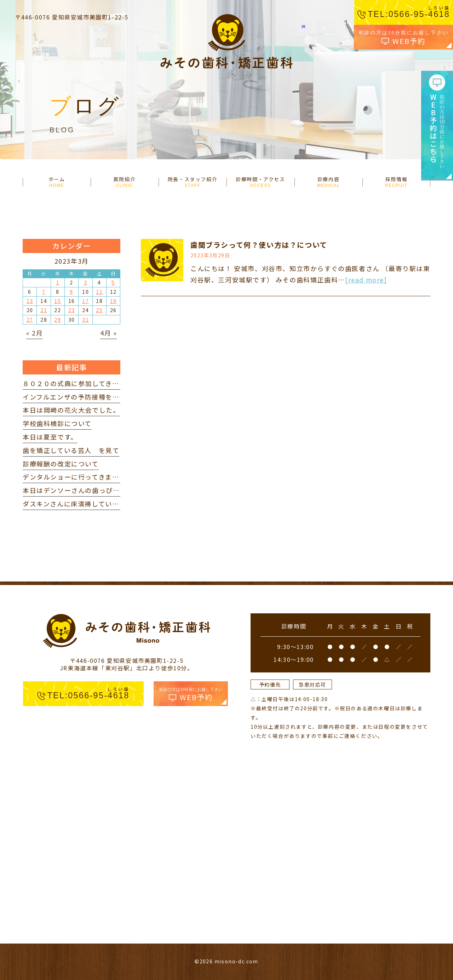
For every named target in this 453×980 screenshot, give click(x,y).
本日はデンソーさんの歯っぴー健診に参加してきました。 (113, 490)
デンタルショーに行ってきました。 (78, 477)
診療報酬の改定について (61, 464)
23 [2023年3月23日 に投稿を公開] (72, 310)
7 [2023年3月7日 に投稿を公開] (44, 292)
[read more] (366, 280)
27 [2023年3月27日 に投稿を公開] (30, 320)
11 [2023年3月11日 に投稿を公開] (99, 292)
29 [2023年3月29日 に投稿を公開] (58, 320)
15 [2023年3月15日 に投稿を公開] (58, 301)
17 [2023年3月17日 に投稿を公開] (85, 301)
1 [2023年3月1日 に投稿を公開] (58, 282)
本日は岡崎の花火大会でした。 (71, 410)
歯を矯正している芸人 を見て (71, 450)
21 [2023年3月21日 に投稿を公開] (44, 310)
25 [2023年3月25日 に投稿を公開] (99, 310)
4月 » (108, 333)
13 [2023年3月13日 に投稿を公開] (30, 301)
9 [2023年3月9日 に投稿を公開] (71, 292)
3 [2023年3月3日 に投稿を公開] (86, 282)
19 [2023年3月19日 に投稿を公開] (113, 301)
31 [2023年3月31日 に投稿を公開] (85, 320)
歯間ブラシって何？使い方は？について (259, 245)
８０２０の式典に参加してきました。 (81, 383)
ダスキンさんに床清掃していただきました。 (92, 504)
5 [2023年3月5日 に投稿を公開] (113, 282)
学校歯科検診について (57, 423)
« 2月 (35, 333)
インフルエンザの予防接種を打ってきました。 (95, 397)
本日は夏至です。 (50, 437)
